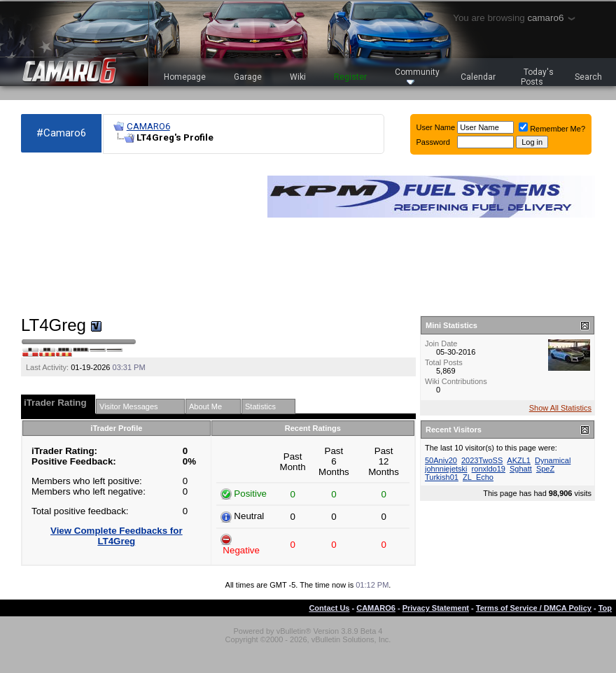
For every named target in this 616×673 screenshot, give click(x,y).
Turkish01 (442, 477)
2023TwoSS (482, 460)
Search (588, 77)
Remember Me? (552, 129)
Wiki (298, 77)
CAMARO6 (148, 126)
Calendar (478, 77)
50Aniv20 (441, 460)
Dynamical (553, 460)
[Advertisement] (98, 235)
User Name (436, 127)
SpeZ (545, 469)
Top (605, 608)
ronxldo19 (489, 469)
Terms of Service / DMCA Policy (534, 608)
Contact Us (329, 608)
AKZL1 (519, 460)
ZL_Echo (478, 477)
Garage (248, 77)
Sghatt (521, 469)
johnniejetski (446, 469)
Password (433, 142)
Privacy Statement (436, 608)
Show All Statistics (560, 408)
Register (350, 77)
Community (417, 76)
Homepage (185, 77)
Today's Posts (538, 77)
